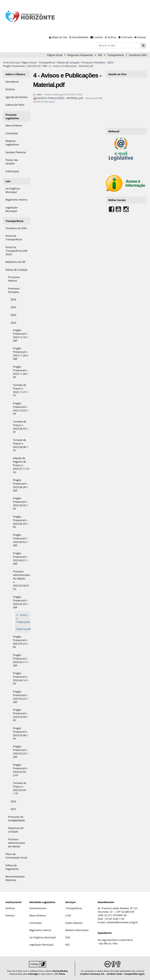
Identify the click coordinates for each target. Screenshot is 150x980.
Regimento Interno (40, 930)
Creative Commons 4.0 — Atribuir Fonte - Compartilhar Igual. (113, 974)
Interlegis (33, 974)
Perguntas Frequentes (80, 55)
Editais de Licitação (68, 62)
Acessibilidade (80, 37)
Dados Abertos (74, 923)
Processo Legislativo (12, 116)
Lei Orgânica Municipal (42, 937)
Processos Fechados (93, 62)
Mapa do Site (60, 37)
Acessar (142, 37)
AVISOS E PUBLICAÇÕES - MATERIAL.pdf (58, 98)
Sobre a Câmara (15, 74)
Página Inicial (55, 55)
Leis (8, 181)
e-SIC (68, 915)
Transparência (116, 55)
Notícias (10, 908)
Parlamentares (38, 908)
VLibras (112, 37)
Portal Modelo (60, 971)
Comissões (36, 923)
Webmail (114, 131)
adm (39, 94)
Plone (62, 974)
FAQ (68, 937)
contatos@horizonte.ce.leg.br (122, 922)
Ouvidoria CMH (138, 55)
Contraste (127, 37)
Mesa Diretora (38, 915)
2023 (110, 62)
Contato (98, 37)
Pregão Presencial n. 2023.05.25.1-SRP (25, 66)
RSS (100, 55)
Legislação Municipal (41, 945)
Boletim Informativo (77, 930)
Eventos (10, 915)
